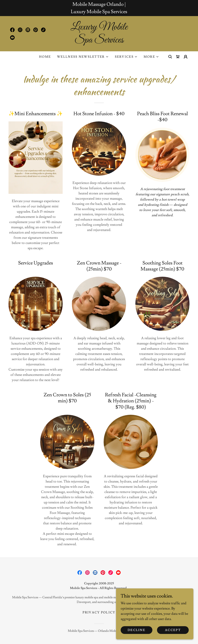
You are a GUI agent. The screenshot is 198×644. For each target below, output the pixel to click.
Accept (173, 630)
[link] (12, 30)
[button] (83, 57)
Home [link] (45, 57)
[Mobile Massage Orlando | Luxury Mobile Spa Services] (99, 8)
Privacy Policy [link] (99, 612)
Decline (137, 630)
